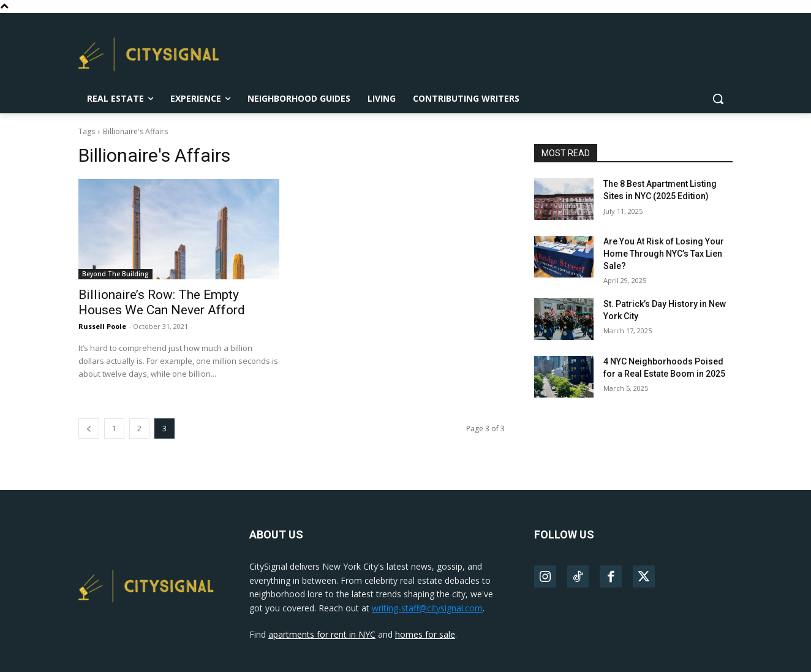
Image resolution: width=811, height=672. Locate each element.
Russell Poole (102, 326)
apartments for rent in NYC (322, 634)
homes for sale (425, 634)
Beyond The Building (115, 274)
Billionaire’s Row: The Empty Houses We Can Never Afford (162, 302)
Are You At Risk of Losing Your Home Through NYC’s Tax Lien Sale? (664, 253)
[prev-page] (89, 428)
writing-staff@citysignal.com (427, 608)
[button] (718, 99)
